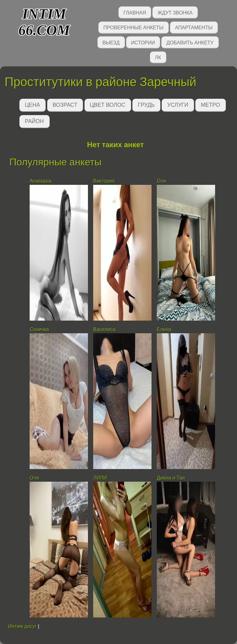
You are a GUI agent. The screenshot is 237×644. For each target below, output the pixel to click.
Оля (161, 181)
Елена (164, 329)
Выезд (111, 42)
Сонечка (39, 329)
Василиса (104, 329)
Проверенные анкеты (133, 27)
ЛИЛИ (100, 478)
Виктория (104, 181)
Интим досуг (23, 626)
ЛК (158, 57)
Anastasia (40, 181)
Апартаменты (194, 27)
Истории (143, 42)
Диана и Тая (171, 478)
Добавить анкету (190, 42)
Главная (135, 12)
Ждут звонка (175, 12)
